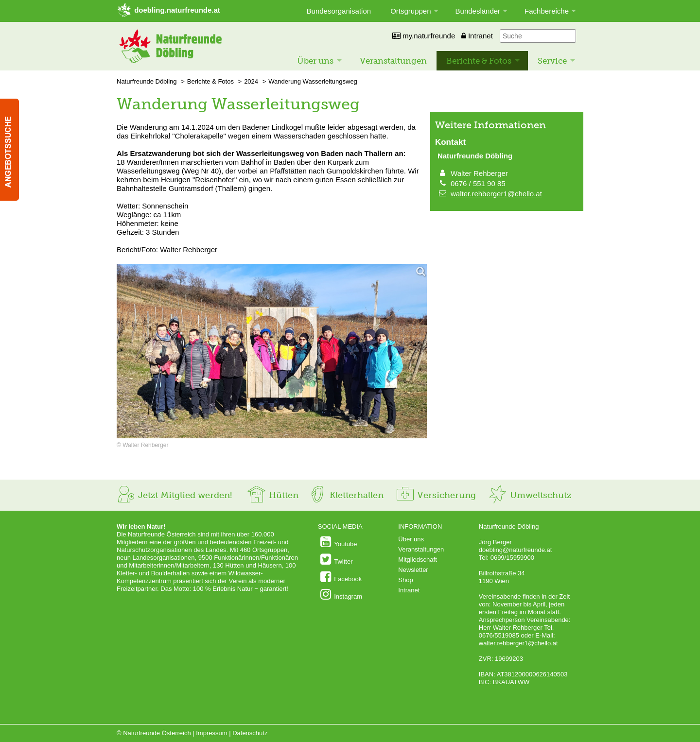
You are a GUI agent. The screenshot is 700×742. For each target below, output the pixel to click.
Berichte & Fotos (479, 61)
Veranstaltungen (393, 61)
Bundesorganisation (339, 11)
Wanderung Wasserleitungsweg (313, 81)
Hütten (273, 495)
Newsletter (413, 570)
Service (552, 61)
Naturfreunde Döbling (147, 81)
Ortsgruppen (411, 11)
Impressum (211, 733)
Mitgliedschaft (417, 560)
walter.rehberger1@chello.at (496, 194)
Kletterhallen (346, 495)
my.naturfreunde (424, 36)
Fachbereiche (547, 11)
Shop (405, 580)
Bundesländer (478, 11)
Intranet (477, 36)
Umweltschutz (530, 495)
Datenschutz (250, 733)
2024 (251, 81)
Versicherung (436, 495)
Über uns (315, 61)
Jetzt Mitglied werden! (174, 495)
